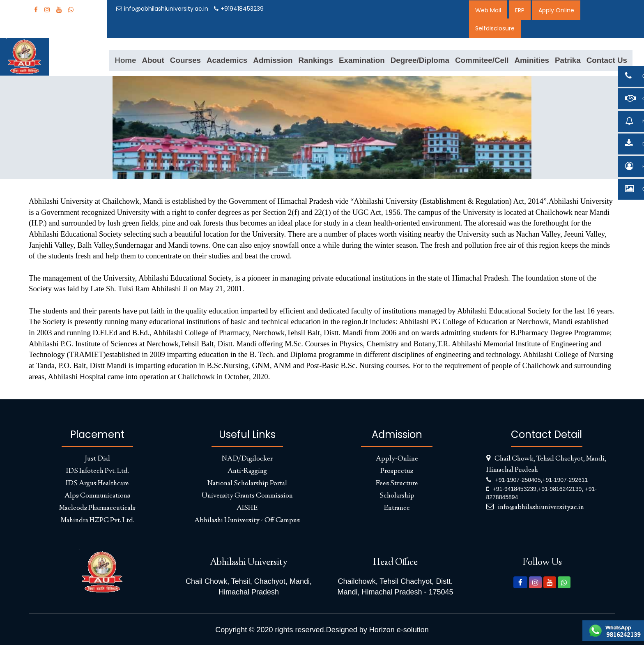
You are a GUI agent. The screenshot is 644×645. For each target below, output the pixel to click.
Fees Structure (397, 484)
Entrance (397, 508)
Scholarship (397, 496)
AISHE (247, 508)
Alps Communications (97, 496)
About (153, 60)
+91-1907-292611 (565, 480)
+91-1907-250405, (519, 480)
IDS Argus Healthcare (97, 484)
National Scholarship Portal (247, 484)
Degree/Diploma (420, 60)
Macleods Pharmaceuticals (97, 508)
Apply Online (556, 10)
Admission (273, 60)
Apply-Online (397, 459)
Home (125, 60)
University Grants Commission (247, 496)
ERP (520, 10)
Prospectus (397, 471)
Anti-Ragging (247, 471)
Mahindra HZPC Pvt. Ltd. (98, 521)
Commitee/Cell (482, 60)
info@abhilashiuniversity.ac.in (162, 9)
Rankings (316, 60)
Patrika (568, 60)
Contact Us (607, 60)
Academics (227, 60)
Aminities (532, 60)
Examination (362, 60)
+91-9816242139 (560, 489)
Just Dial (97, 459)
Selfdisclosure (495, 28)
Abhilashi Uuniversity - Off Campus (247, 521)
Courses (185, 60)
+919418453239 (239, 9)
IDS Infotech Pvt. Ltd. (98, 471)
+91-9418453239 (515, 489)
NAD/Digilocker (247, 459)
